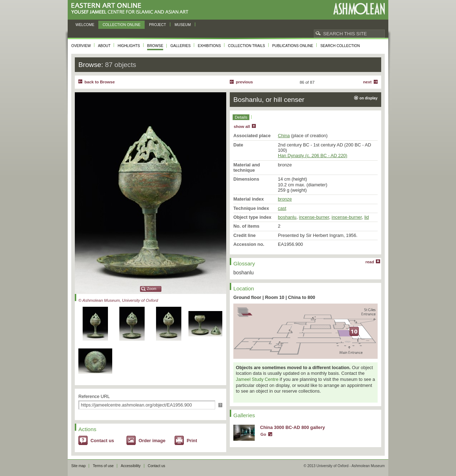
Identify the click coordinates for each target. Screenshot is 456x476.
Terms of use (103, 466)
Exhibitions (209, 46)
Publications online (293, 46)
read (370, 262)
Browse (155, 46)
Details (241, 117)
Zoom (152, 289)
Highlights (129, 46)
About (104, 46)
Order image (152, 441)
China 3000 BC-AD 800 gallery (292, 427)
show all (242, 126)
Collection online (121, 25)
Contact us (102, 441)
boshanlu (287, 217)
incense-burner (314, 217)
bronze (285, 199)
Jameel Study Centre (257, 379)
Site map (78, 466)
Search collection (340, 46)
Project (157, 25)
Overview (81, 46)
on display (369, 98)
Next (367, 82)
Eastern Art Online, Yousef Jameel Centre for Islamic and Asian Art (132, 9)
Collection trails (247, 46)
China (284, 136)
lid (367, 217)
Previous (244, 82)
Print (192, 441)
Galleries (180, 46)
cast (282, 208)
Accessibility (131, 466)
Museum (183, 25)
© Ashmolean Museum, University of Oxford (118, 300)
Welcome (85, 25)
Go (263, 434)
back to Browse (100, 82)
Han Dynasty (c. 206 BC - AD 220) (313, 156)
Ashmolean (359, 9)
